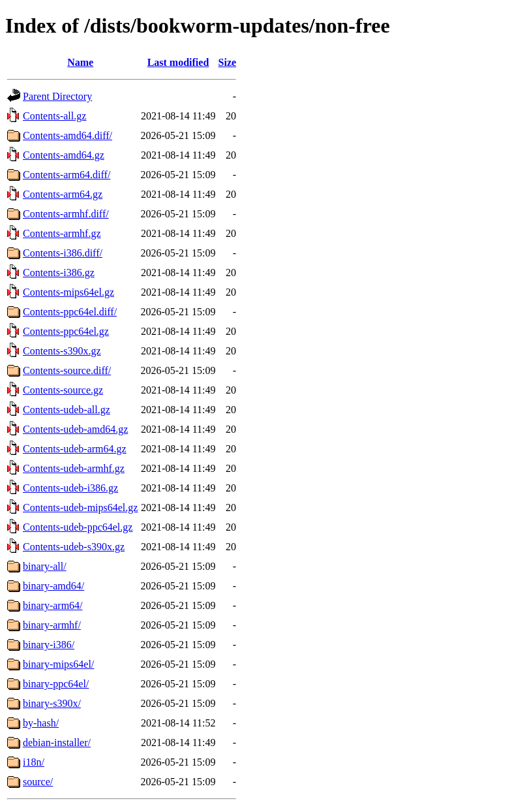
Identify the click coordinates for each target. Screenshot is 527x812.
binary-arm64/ (53, 605)
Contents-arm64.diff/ (67, 175)
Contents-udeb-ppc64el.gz (78, 527)
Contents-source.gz (63, 390)
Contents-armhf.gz (62, 233)
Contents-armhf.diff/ (66, 214)
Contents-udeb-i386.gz (70, 488)
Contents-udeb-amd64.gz (75, 429)
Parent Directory (57, 96)
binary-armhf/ (52, 625)
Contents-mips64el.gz (68, 292)
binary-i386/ (49, 645)
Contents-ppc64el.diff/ (70, 312)
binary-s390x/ (52, 703)
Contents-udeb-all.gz (67, 410)
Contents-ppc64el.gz (66, 331)
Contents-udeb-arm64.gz (75, 449)
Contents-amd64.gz (64, 155)
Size (228, 62)
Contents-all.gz (54, 116)
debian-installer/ (57, 742)
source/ (38, 782)
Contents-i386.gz (59, 273)
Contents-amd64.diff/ (68, 135)
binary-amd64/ (53, 586)
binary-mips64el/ (58, 664)
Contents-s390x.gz (62, 351)
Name (80, 62)
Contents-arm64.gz (63, 194)
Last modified (178, 62)
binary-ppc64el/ (56, 684)
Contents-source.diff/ (67, 370)
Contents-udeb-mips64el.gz (80, 507)
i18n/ (34, 762)
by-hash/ (41, 723)
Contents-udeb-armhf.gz (74, 468)
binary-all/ (45, 566)
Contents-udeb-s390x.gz (74, 547)
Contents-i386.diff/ (63, 253)
